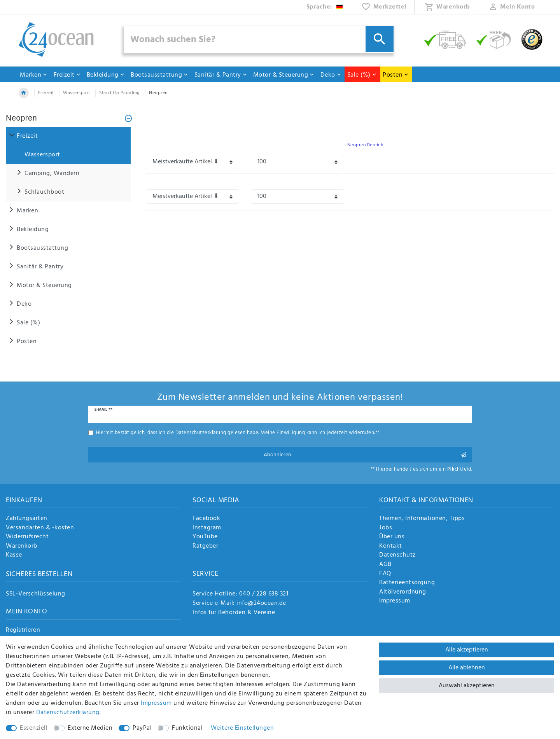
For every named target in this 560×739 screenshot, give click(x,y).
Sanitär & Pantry (221, 75)
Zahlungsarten (27, 519)
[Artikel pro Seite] (297, 162)
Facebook (206, 519)
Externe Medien (90, 728)
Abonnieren (365, 455)
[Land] (325, 7)
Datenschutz (397, 555)
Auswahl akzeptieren (467, 686)
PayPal (142, 728)
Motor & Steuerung (284, 75)
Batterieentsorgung (407, 583)
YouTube (205, 537)
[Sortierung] (192, 162)
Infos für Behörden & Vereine (234, 613)
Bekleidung (106, 75)
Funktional (187, 728)
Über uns (392, 537)
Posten (396, 75)
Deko (331, 75)
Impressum (395, 601)
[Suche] (380, 39)
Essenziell (34, 728)
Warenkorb (22, 546)
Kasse (14, 555)
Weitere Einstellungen (242, 728)
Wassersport (77, 93)
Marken (34, 75)
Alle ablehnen (467, 668)
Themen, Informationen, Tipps (422, 519)
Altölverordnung (403, 592)
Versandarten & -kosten (40, 528)
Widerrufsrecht (27, 537)
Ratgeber (205, 546)
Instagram (207, 528)
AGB (385, 565)
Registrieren (23, 630)
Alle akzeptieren (467, 650)
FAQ (385, 574)
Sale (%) (362, 75)
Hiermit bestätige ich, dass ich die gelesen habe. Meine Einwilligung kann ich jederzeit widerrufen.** (238, 433)
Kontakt (391, 546)
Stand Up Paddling (120, 93)
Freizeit (67, 75)
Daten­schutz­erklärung (68, 713)
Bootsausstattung (159, 75)
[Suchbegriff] (259, 39)
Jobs (386, 528)
